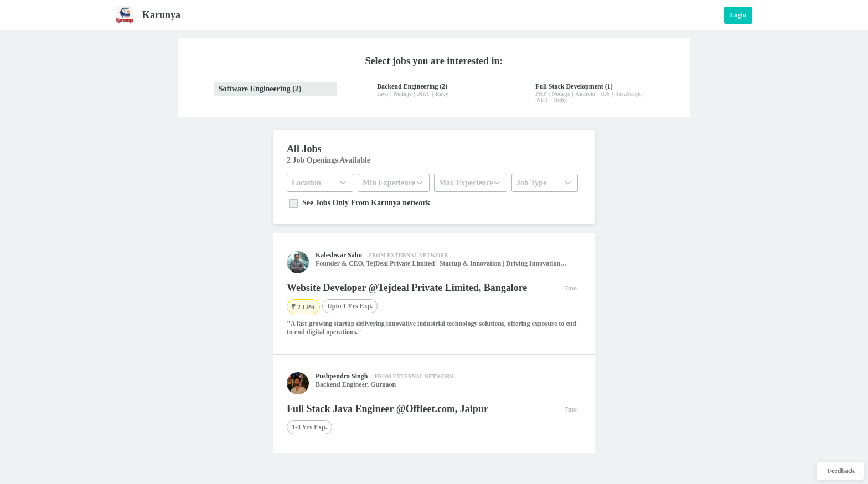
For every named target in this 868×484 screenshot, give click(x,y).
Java (383, 94)
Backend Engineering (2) (412, 86)
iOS (606, 94)
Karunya (161, 15)
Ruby (442, 94)
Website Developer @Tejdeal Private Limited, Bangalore (407, 288)
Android (585, 94)
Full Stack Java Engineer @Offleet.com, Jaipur (387, 409)
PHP (541, 94)
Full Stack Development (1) (574, 86)
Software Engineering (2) (260, 89)
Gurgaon (383, 384)
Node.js (402, 94)
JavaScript (628, 94)
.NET (423, 94)
